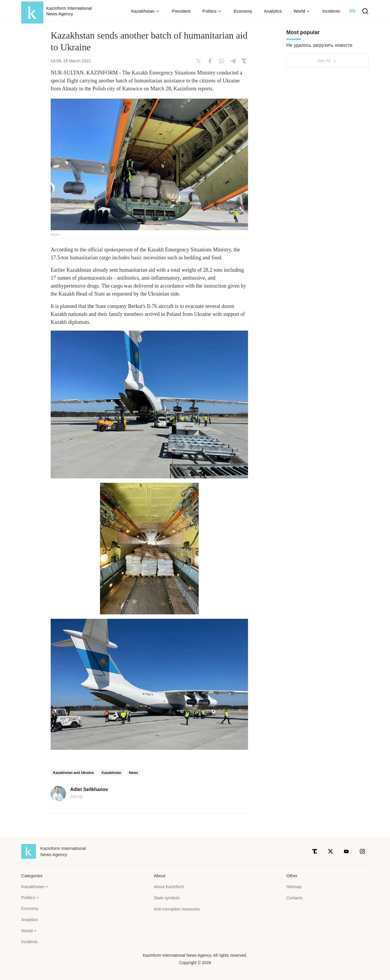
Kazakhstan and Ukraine (73, 773)
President (181, 11)
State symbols (167, 898)
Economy (243, 11)
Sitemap (294, 887)
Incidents (331, 11)
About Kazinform (169, 887)
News (133, 773)
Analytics (273, 11)
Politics (28, 897)
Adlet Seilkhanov (89, 790)
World (27, 931)
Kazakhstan (111, 773)
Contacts (294, 898)
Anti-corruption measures (177, 909)
